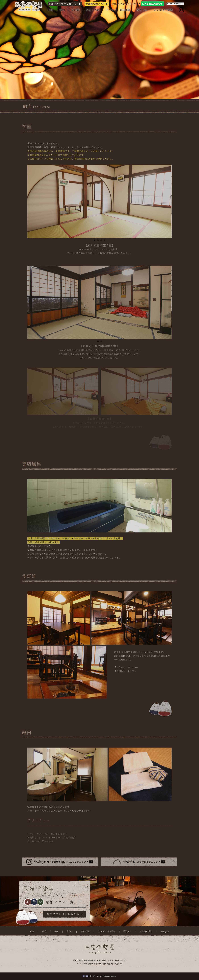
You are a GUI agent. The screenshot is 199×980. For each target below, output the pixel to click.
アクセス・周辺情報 (118, 10)
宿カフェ (142, 10)
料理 (50, 10)
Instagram (165, 934)
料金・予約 (93, 10)
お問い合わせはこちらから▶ (138, 4)
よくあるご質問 (163, 10)
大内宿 (75, 10)
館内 (62, 10)
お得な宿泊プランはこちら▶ (65, 4)
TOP (32, 934)
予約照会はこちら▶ (97, 4)
